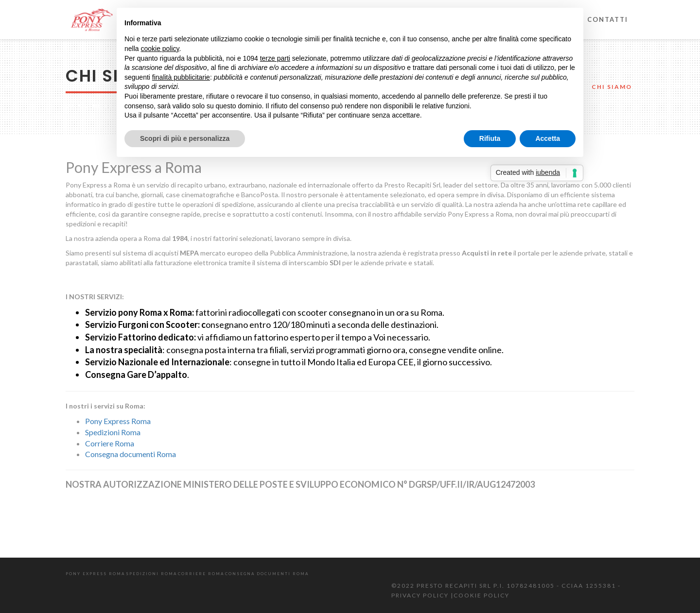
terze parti (275, 58)
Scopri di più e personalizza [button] (185, 138)
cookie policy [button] (160, 49)
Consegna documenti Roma (131, 454)
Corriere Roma (110, 443)
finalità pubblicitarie (181, 77)
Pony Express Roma (118, 421)
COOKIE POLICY (481, 595)
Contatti (608, 19)
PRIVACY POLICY (421, 595)
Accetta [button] (548, 138)
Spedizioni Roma (113, 432)
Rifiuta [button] (490, 138)
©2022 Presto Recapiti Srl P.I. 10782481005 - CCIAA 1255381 (505, 586)
